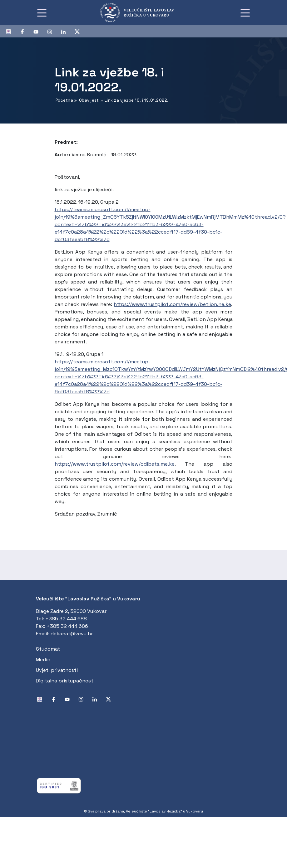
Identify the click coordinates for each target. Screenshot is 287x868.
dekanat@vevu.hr (72, 634)
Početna (64, 100)
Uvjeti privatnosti (57, 670)
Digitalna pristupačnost (65, 681)
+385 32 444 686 (67, 626)
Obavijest (89, 100)
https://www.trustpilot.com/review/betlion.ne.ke (172, 304)
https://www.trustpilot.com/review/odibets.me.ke (115, 464)
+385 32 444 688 (66, 619)
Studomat (48, 649)
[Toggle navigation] (42, 12)
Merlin (43, 659)
